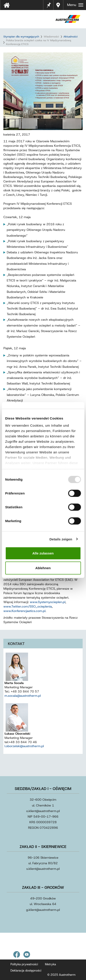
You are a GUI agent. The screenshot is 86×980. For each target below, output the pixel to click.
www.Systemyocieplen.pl (48, 602)
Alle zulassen (43, 553)
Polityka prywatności (24, 964)
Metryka (50, 964)
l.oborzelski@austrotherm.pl (24, 746)
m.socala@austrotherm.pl (23, 696)
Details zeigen (61, 539)
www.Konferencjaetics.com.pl (24, 611)
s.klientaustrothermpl (43, 869)
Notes (49, 2)
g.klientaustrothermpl (43, 910)
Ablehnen (43, 568)
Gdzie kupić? (59, 5)
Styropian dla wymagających (21, 37)
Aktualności (71, 37)
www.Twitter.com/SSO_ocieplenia (28, 606)
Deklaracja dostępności (26, 971)
